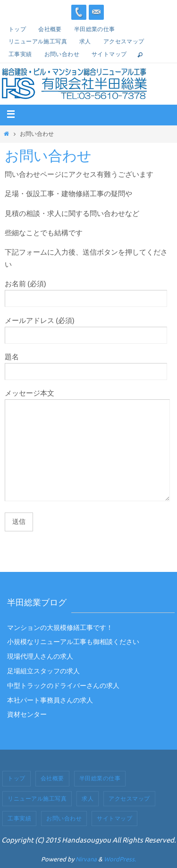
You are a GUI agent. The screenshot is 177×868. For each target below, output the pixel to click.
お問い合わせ (62, 54)
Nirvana (86, 859)
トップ (17, 29)
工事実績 (20, 54)
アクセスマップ (124, 41)
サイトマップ (109, 54)
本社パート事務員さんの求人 (50, 700)
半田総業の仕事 (95, 29)
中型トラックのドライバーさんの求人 (63, 686)
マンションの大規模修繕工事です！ (60, 628)
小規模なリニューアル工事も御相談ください (73, 642)
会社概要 (50, 29)
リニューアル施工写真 (38, 41)
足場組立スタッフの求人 (43, 671)
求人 (85, 41)
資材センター (27, 715)
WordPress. (120, 859)
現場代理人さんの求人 (40, 657)
